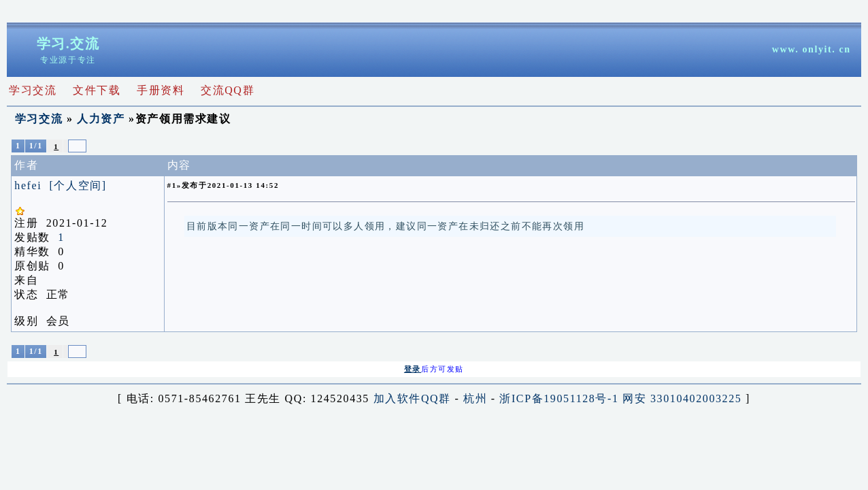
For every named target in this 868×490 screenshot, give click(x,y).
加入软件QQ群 (412, 398)
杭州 (475, 398)
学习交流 (39, 119)
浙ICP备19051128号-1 (559, 398)
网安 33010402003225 (682, 398)
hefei (28, 185)
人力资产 (101, 119)
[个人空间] (78, 185)
